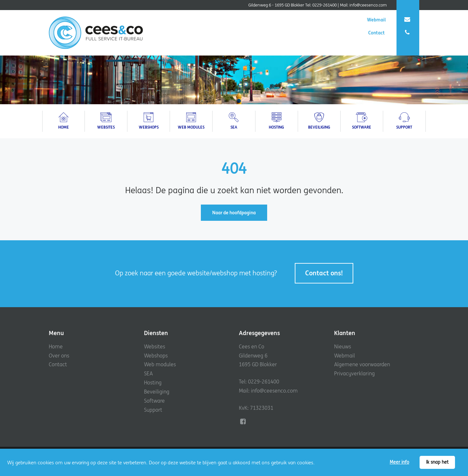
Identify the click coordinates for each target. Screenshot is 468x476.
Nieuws (343, 346)
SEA (148, 373)
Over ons (59, 356)
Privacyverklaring (354, 373)
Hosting (153, 382)
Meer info (399, 462)
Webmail (389, 20)
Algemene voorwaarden (362, 364)
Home (56, 346)
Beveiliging (157, 392)
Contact (390, 33)
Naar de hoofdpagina (234, 213)
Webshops (156, 356)
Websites (155, 346)
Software (154, 401)
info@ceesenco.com (368, 5)
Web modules (160, 364)
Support (153, 410)
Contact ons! (324, 273)
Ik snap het (437, 462)
